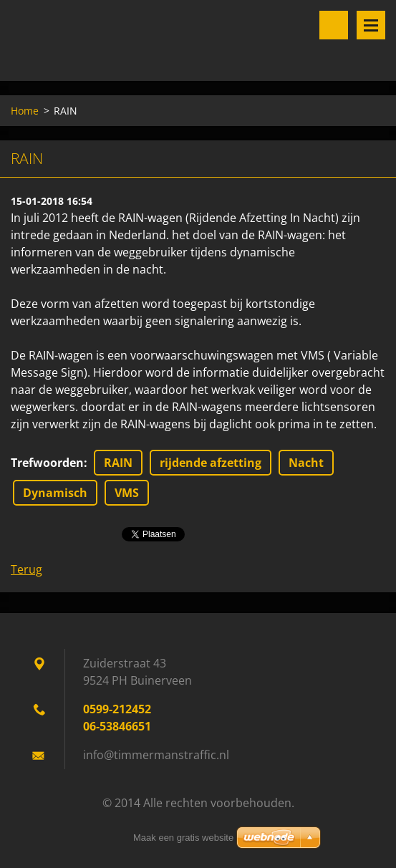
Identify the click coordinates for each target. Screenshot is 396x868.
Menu (371, 25)
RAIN (118, 463)
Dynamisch (55, 493)
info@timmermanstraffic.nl (156, 755)
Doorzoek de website (334, 25)
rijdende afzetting (211, 463)
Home (25, 111)
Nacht (306, 463)
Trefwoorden (47, 463)
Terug (26, 569)
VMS (127, 493)
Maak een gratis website (183, 838)
